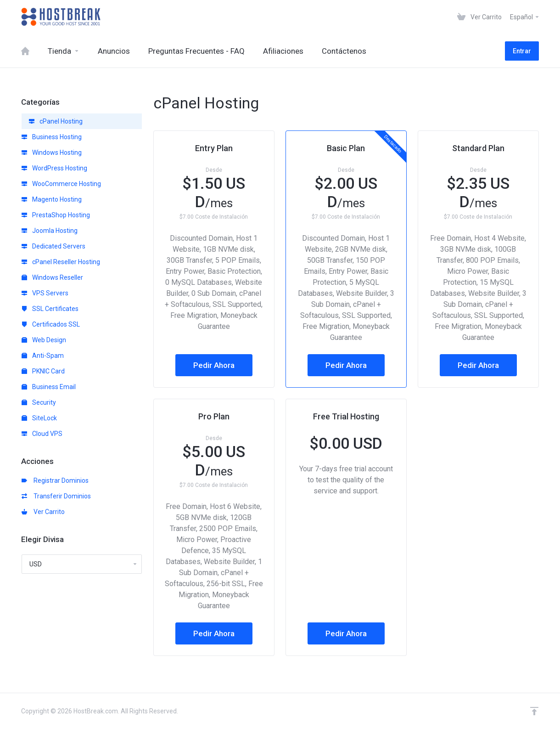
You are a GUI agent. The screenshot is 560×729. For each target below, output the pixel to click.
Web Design (44, 340)
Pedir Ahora (214, 365)
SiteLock (39, 418)
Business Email (49, 387)
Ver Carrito (43, 512)
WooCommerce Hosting (61, 184)
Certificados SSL (51, 324)
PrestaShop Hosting (56, 215)
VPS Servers (45, 293)
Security (39, 402)
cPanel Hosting (56, 121)
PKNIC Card (43, 371)
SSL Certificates (50, 309)
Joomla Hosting (50, 231)
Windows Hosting (52, 153)
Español (525, 17)
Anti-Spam (43, 356)
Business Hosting (52, 137)
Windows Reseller (52, 277)
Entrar (522, 51)
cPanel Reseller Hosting (61, 262)
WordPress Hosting (54, 168)
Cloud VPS (42, 434)
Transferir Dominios (56, 496)
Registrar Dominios (55, 480)
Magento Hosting (52, 199)
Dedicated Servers (53, 246)
